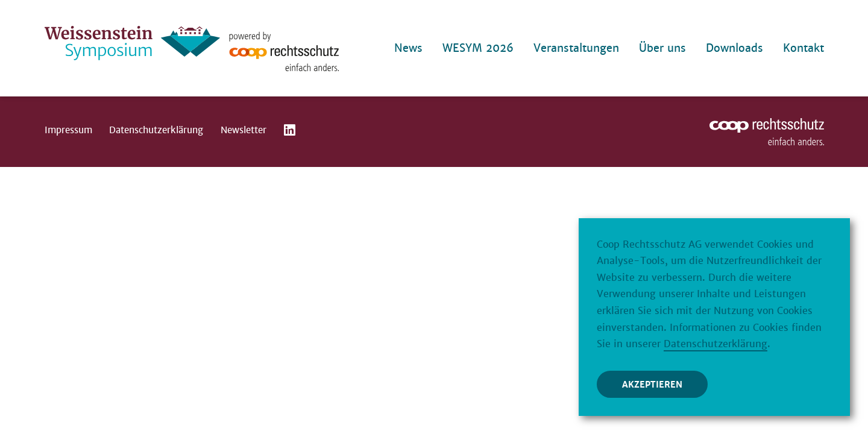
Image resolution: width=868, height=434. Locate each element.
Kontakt (804, 48)
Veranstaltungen (576, 48)
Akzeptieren (652, 385)
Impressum (68, 130)
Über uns (662, 48)
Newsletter (244, 130)
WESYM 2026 (478, 48)
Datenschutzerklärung (156, 130)
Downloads (734, 48)
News (408, 48)
